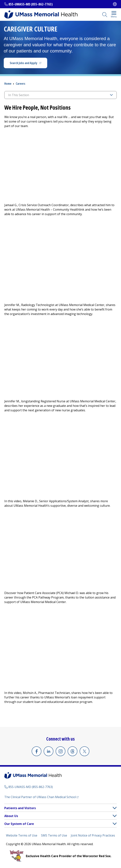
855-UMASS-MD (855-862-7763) (31, 4)
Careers (21, 84)
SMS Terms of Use (54, 835)
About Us (11, 816)
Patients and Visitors (20, 808)
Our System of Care (19, 824)
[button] (115, 808)
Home (8, 84)
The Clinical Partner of (40, 797)
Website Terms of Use (22, 835)
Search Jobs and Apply (23, 63)
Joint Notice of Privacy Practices (93, 835)
